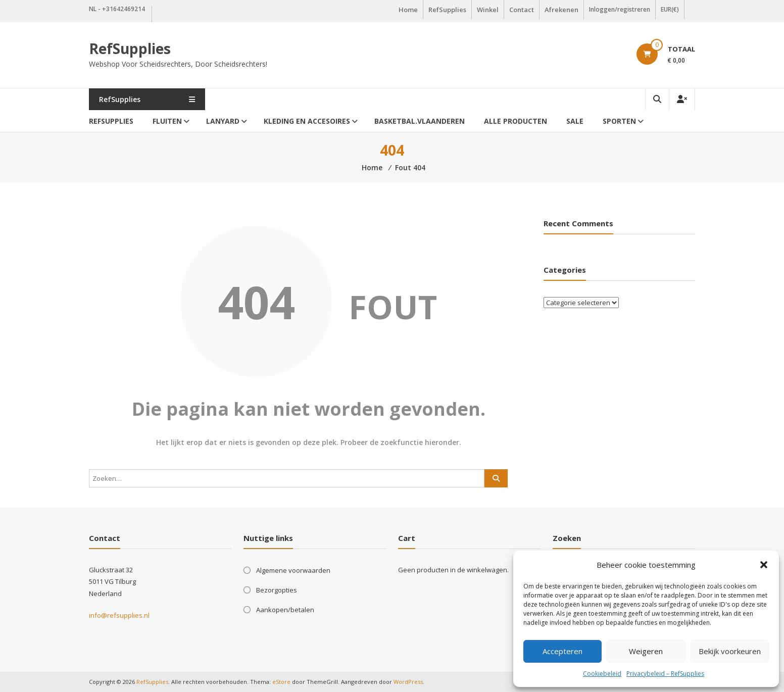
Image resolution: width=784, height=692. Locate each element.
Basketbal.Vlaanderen (420, 121)
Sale (575, 121)
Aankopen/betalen (285, 610)
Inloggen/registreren (620, 9)
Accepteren (562, 651)
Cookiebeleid (602, 674)
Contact (522, 10)
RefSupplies (447, 10)
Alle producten (516, 121)
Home (408, 10)
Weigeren (646, 651)
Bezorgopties (277, 590)
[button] (764, 565)
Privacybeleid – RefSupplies (665, 674)
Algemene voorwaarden (293, 570)
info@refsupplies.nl (119, 615)
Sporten (619, 121)
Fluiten (167, 121)
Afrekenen (561, 10)
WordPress (408, 682)
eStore (281, 682)
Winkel (488, 10)
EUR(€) (670, 9)
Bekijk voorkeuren (730, 651)
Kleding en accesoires (307, 121)
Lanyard (223, 121)
